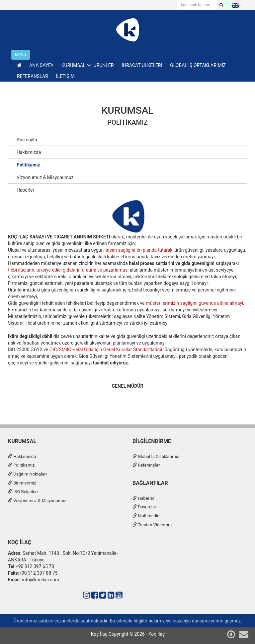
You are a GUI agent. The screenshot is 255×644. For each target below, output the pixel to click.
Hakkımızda (29, 152)
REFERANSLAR (33, 76)
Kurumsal (22, 441)
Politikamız (127, 122)
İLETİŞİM (65, 76)
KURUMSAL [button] (74, 65)
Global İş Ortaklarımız (156, 456)
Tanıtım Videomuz (153, 525)
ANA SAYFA (41, 65)
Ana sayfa (27, 140)
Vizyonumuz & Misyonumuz (45, 177)
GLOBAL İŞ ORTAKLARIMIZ (198, 65)
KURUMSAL (127, 110)
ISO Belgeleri (23, 492)
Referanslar (146, 465)
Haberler (25, 190)
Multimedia (146, 516)
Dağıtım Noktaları (27, 474)
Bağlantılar (150, 483)
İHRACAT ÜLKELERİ (142, 65)
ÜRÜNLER (104, 65)
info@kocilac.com (40, 580)
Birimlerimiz (22, 483)
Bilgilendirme (152, 441)
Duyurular (144, 507)
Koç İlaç (20, 542)
